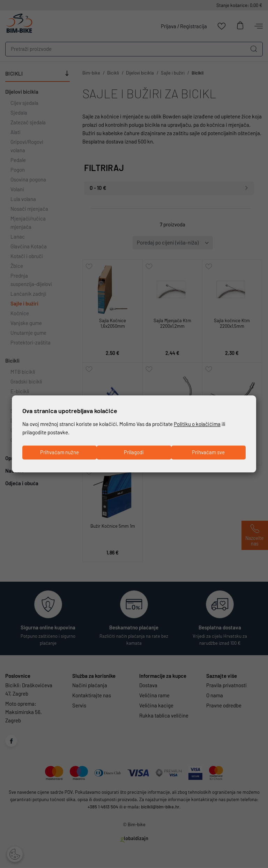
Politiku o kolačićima (197, 424)
